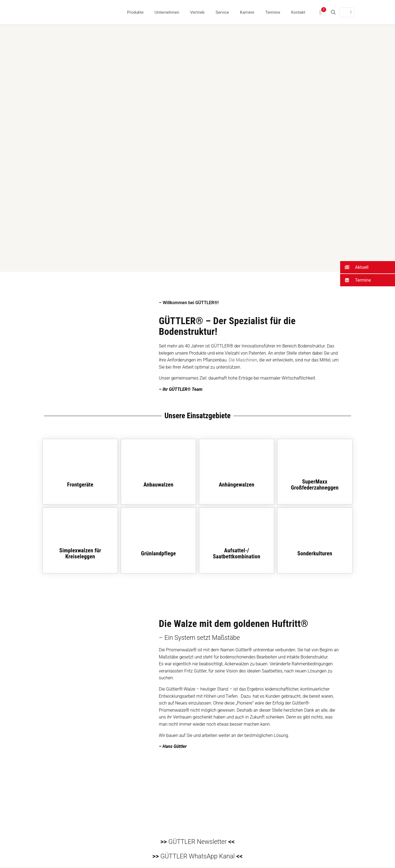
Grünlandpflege (158, 553)
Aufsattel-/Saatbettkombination (237, 553)
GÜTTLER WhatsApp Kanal (197, 856)
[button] (368, 267)
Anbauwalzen (158, 485)
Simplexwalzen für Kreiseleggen (80, 553)
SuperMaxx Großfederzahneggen (315, 485)
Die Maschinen (243, 360)
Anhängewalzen (237, 485)
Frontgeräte (80, 485)
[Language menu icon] (347, 12)
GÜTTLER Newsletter (197, 842)
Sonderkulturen (315, 553)
